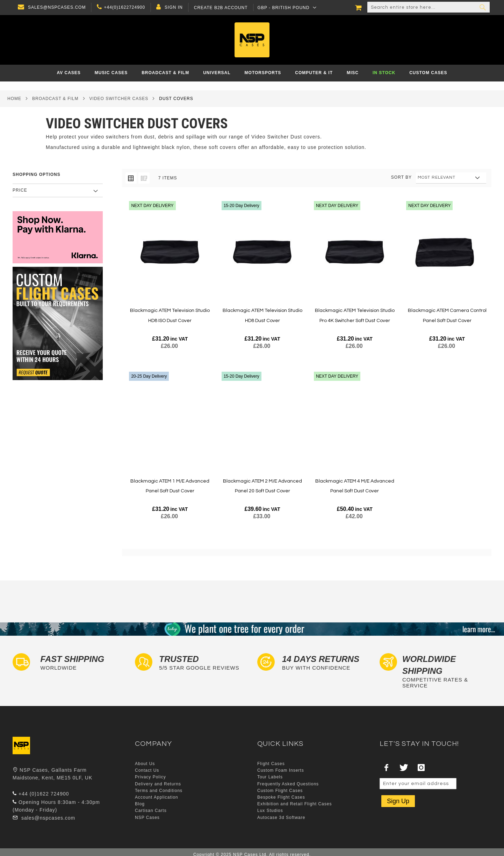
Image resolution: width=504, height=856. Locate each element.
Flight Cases (271, 764)
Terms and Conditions (159, 791)
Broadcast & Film (55, 99)
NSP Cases (147, 818)
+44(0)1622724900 (123, 7)
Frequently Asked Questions (288, 784)
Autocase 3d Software (281, 818)
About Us (145, 764)
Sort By (401, 177)
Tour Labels (270, 777)
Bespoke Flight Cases (281, 797)
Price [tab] (20, 190)
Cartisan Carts (151, 811)
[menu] (252, 73)
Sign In (172, 7)
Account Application (157, 797)
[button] (285, 7)
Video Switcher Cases (119, 99)
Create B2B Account (219, 8)
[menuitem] (69, 73)
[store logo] (252, 40)
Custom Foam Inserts (281, 770)
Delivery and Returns (158, 784)
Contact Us (147, 770)
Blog (140, 804)
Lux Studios (270, 811)
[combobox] (429, 7)
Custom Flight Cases (280, 791)
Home (14, 99)
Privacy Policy (150, 777)
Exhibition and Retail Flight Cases (294, 804)
